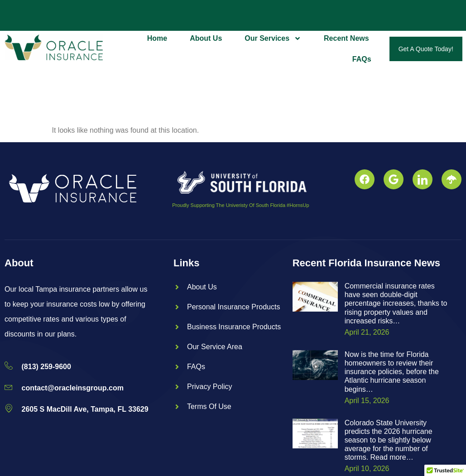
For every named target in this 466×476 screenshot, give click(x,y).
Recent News (346, 38)
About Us (206, 38)
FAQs (362, 59)
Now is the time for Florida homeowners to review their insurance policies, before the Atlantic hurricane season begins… (392, 372)
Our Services (273, 38)
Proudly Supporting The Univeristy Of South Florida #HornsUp (240, 205)
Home (157, 38)
